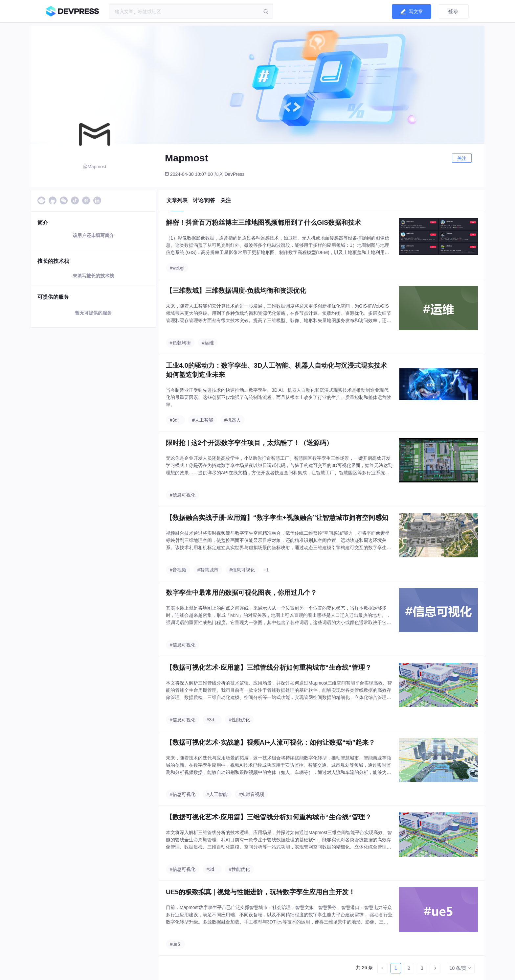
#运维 (208, 343)
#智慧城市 (208, 570)
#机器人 (233, 420)
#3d (174, 420)
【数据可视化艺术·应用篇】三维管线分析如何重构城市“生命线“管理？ (269, 667)
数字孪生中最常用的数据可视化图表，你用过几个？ (241, 593)
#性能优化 (239, 720)
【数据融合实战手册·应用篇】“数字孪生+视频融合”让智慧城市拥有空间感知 (277, 518)
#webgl (177, 268)
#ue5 (175, 944)
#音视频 (178, 570)
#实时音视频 (252, 794)
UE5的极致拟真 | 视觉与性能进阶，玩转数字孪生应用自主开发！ (260, 892)
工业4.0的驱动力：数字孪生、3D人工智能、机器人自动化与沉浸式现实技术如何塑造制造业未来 (276, 370)
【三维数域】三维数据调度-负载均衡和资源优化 (236, 291)
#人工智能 (203, 420)
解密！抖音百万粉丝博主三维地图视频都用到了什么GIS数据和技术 (263, 222)
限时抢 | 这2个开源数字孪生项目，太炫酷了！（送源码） (249, 443)
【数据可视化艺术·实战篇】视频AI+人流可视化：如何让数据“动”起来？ (270, 742)
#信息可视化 (183, 495)
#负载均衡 (180, 343)
